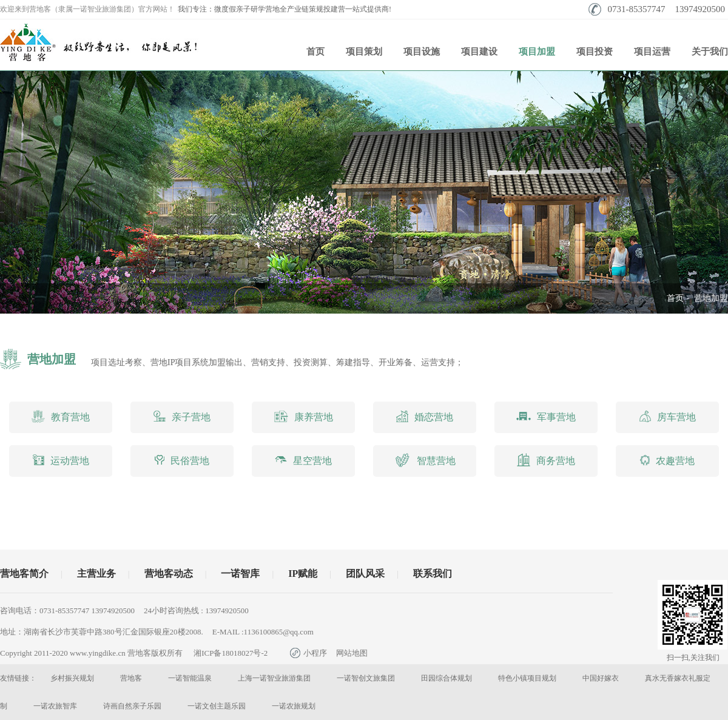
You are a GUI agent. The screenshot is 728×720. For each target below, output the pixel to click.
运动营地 (61, 460)
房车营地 (668, 416)
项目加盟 (537, 52)
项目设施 (422, 52)
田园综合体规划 (447, 678)
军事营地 (546, 417)
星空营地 (303, 461)
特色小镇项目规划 (527, 678)
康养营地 (304, 416)
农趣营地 (667, 460)
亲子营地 (182, 416)
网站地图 (352, 653)
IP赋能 (303, 574)
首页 (315, 52)
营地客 (131, 678)
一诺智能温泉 (190, 678)
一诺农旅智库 (55, 706)
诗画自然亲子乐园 (132, 706)
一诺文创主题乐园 (217, 706)
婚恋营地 (425, 416)
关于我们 (710, 52)
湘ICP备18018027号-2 (231, 653)
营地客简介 (24, 574)
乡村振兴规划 (72, 678)
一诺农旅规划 (294, 706)
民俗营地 (182, 460)
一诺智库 (240, 574)
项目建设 (479, 52)
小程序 (308, 653)
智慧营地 (425, 460)
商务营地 (546, 460)
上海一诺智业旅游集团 (274, 678)
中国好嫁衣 (601, 678)
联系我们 (433, 574)
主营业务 (96, 574)
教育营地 (61, 416)
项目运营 (652, 52)
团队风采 (365, 574)
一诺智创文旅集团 (366, 678)
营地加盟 (711, 298)
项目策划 (364, 52)
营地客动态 (169, 574)
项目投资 (595, 52)
